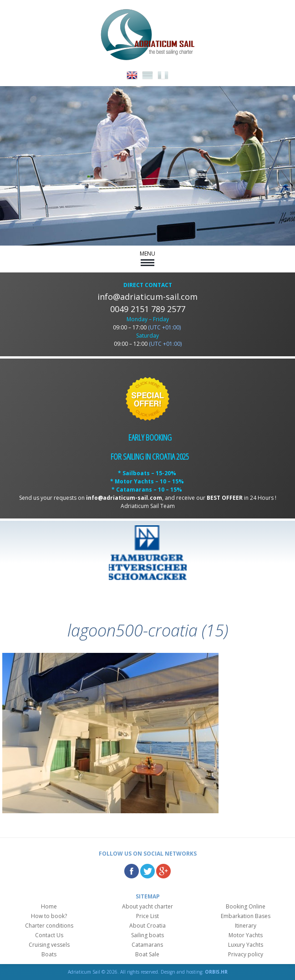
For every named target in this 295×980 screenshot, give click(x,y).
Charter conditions (49, 926)
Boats (49, 954)
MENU (147, 258)
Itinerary (246, 926)
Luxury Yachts (246, 945)
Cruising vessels (49, 945)
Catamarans (147, 945)
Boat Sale (147, 954)
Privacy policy (246, 954)
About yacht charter (147, 906)
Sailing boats (147, 935)
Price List (147, 916)
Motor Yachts (246, 935)
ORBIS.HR (216, 972)
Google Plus (163, 871)
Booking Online (246, 906)
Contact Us (49, 935)
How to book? (49, 916)
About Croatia (147, 926)
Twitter (147, 871)
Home (49, 906)
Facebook (132, 871)
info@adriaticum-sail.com (147, 297)
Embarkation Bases (246, 916)
